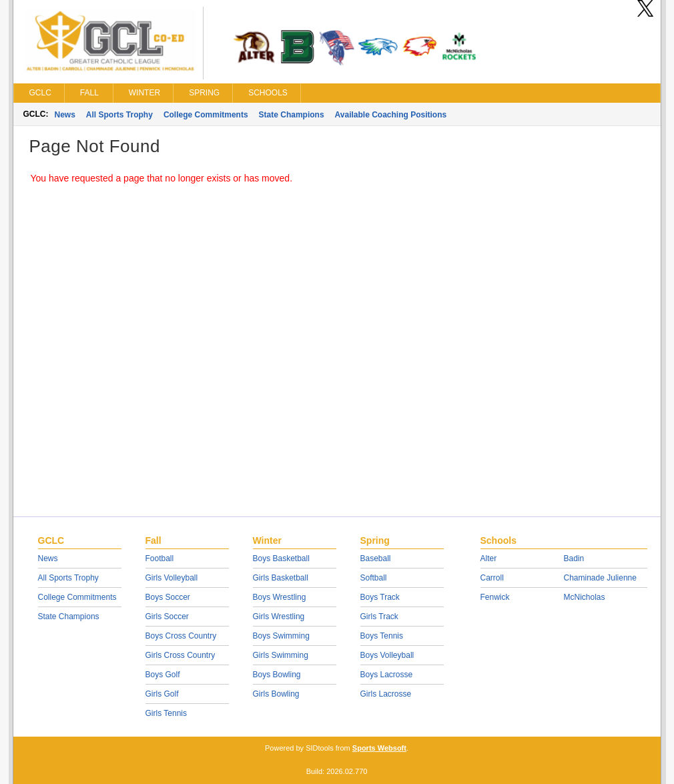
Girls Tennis (166, 713)
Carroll (492, 578)
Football (160, 558)
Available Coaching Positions (391, 115)
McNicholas (585, 597)
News (65, 115)
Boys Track (380, 597)
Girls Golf (162, 694)
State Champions (292, 115)
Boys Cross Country (181, 636)
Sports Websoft (379, 748)
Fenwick (495, 597)
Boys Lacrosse (387, 675)
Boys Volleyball (387, 655)
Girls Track (379, 617)
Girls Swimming (281, 655)
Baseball (376, 558)
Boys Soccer (168, 597)
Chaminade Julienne (600, 578)
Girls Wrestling (279, 617)
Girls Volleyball (172, 578)
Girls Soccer (167, 617)
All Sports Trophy (119, 115)
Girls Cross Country (181, 655)
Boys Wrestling (280, 597)
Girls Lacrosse (386, 694)
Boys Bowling (277, 675)
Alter (489, 558)
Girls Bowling (276, 694)
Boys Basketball (281, 558)
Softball (374, 578)
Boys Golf (163, 675)
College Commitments (206, 115)
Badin (574, 558)
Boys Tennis (382, 636)
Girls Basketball (281, 578)
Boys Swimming (281, 636)
